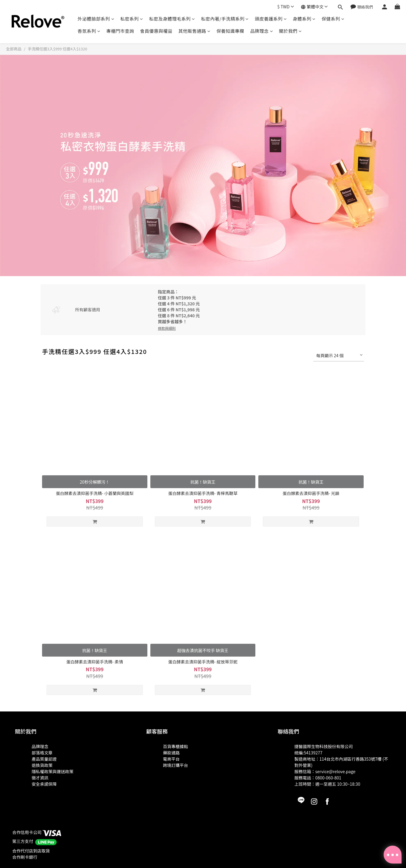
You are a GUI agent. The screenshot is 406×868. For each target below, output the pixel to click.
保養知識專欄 (230, 31)
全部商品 (14, 49)
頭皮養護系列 (271, 19)
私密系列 (132, 19)
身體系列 (304, 19)
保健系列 (333, 19)
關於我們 (290, 31)
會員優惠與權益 (156, 31)
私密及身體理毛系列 (172, 19)
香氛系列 (89, 31)
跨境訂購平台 (175, 765)
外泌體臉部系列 (96, 19)
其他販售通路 (194, 31)
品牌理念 (262, 31)
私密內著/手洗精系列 (225, 19)
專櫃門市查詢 (120, 31)
